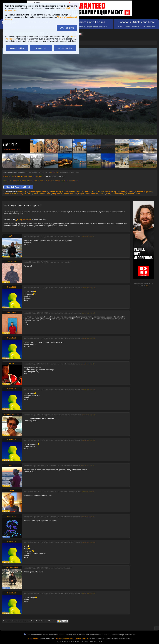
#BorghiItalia (14, 180)
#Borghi (6, 180)
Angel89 (45, 192)
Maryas (49, 194)
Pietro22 (102, 194)
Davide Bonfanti (12, 567)
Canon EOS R (9, 176)
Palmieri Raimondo (70, 194)
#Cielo (22, 180)
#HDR (50, 180)
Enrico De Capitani (83, 192)
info (147, 285)
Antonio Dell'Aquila (56, 192)
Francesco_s (122, 192)
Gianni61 (131, 192)
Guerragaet (21, 194)
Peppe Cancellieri (91, 194)
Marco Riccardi (39, 194)
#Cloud (28, 180)
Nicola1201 (55, 172)
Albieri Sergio (22, 192)
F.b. (92, 192)
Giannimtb (139, 192)
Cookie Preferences (82, 638)
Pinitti (108, 194)
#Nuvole (72, 180)
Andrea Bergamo (35, 192)
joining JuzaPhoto (24, 220)
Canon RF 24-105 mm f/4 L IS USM (29, 176)
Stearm (138, 194)
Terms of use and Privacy (64, 638)
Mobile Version (33, 638)
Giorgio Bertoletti (10, 194)
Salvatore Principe (118, 194)
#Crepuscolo (42, 180)
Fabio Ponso (99, 192)
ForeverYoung (110, 192)
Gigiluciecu (148, 192)
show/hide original (87, 237)
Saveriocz (130, 194)
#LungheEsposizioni (61, 180)
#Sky (77, 180)
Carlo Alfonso (70, 192)
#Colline (34, 180)
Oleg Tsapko (57, 194)
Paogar (81, 194)
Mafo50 (30, 194)
